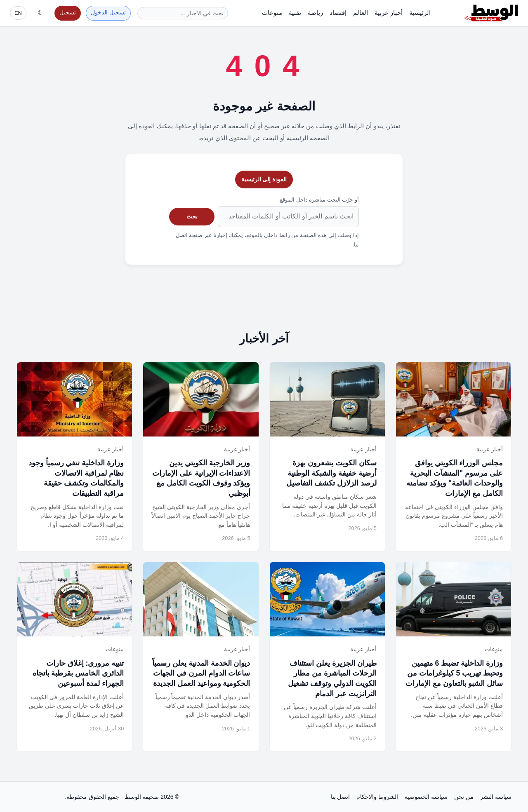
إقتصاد (338, 13)
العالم (361, 13)
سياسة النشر (496, 797)
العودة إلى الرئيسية (264, 179)
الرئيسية (420, 13)
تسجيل (68, 13)
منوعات (272, 13)
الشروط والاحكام (377, 797)
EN (18, 13)
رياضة (315, 13)
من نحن (464, 797)
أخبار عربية (389, 13)
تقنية (295, 13)
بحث (192, 216)
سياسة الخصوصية (426, 797)
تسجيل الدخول (108, 13)
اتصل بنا (341, 797)
